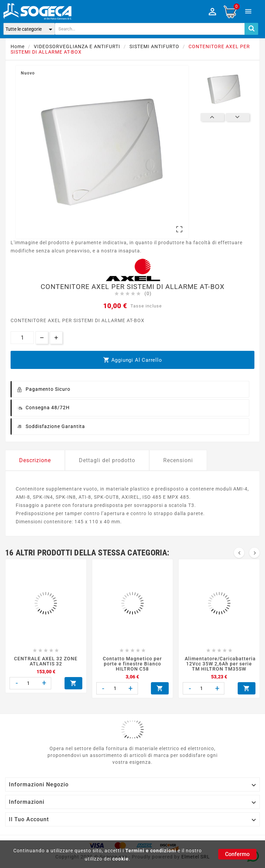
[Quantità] (22, 338)
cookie (121, 859)
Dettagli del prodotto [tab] (107, 460)
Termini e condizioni (151, 851)
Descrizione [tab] (35, 460)
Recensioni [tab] (178, 460)
